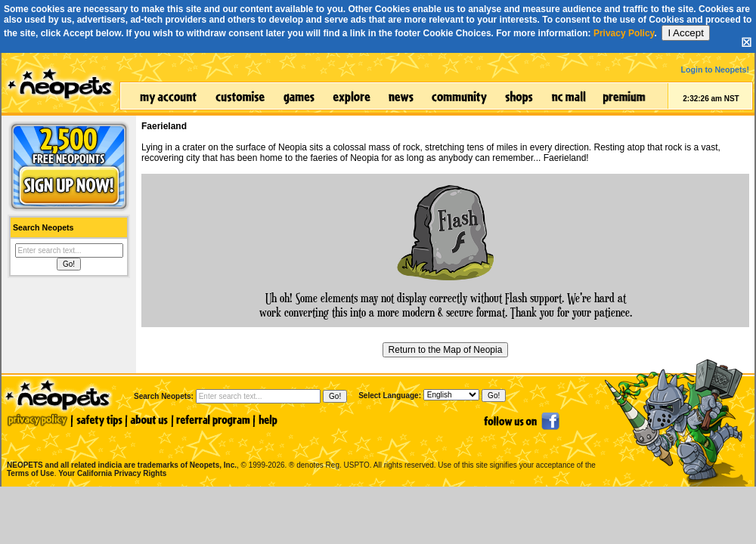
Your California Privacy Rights (112, 473)
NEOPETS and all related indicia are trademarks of (120, 449)
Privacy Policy (624, 33)
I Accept (685, 33)
